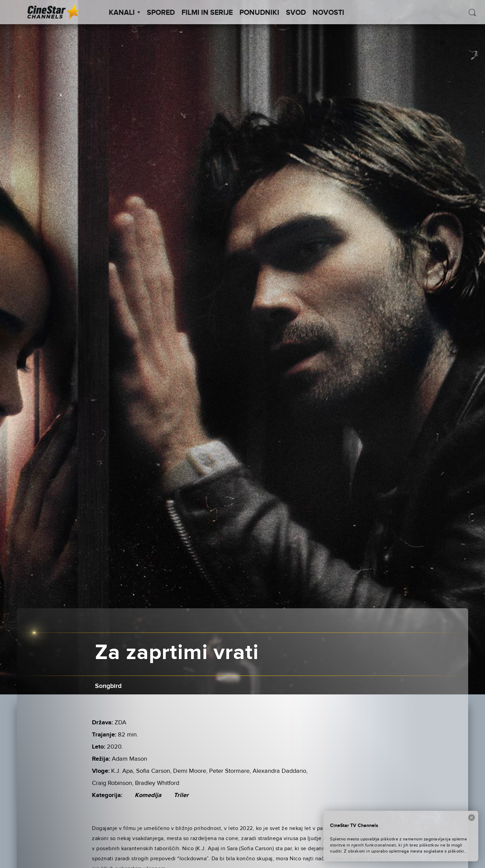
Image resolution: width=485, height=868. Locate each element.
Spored (161, 13)
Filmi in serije (207, 13)
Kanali (124, 13)
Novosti (328, 13)
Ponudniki (259, 13)
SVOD (296, 13)
